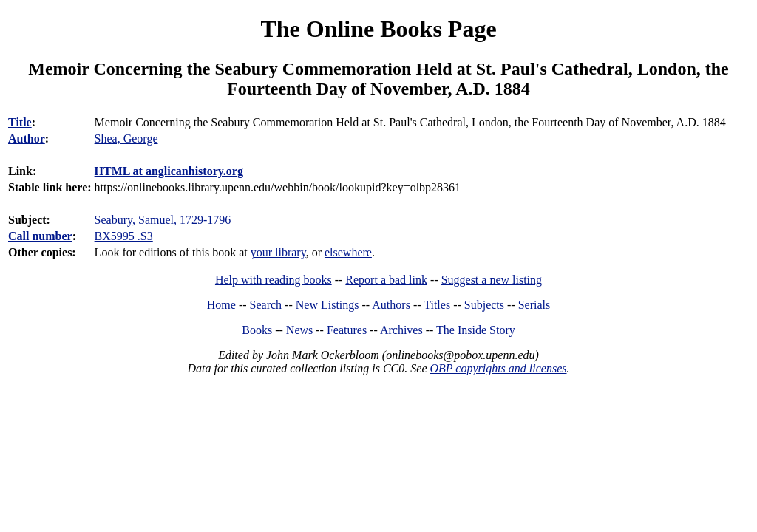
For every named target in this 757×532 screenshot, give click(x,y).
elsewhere (348, 252)
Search (266, 305)
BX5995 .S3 (124, 236)
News (299, 330)
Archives (401, 330)
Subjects (484, 305)
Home (221, 305)
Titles (437, 305)
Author (27, 139)
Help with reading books (274, 280)
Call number (40, 236)
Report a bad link (386, 280)
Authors (391, 305)
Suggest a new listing (492, 280)
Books (257, 330)
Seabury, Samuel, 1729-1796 (163, 220)
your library (278, 252)
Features (347, 330)
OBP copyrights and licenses (498, 368)
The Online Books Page (378, 29)
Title (20, 122)
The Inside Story (476, 330)
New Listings (327, 305)
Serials (534, 305)
